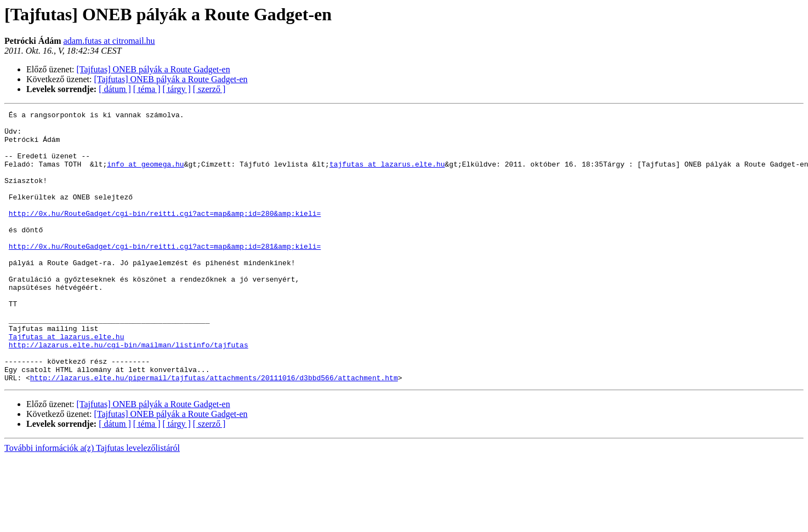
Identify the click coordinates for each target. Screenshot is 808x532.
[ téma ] (147, 89)
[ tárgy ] (177, 89)
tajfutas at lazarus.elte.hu (387, 175)
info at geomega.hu (145, 175)
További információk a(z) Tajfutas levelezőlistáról (92, 502)
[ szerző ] (209, 89)
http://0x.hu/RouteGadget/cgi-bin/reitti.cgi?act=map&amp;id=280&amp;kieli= (165, 234)
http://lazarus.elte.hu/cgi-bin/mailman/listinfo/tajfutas (129, 392)
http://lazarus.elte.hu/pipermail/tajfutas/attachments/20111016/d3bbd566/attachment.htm (214, 432)
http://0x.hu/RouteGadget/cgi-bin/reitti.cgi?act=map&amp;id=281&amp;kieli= (165, 274)
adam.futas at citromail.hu (109, 41)
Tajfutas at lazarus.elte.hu (67, 382)
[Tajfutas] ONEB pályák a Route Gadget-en (153, 69)
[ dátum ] (115, 89)
